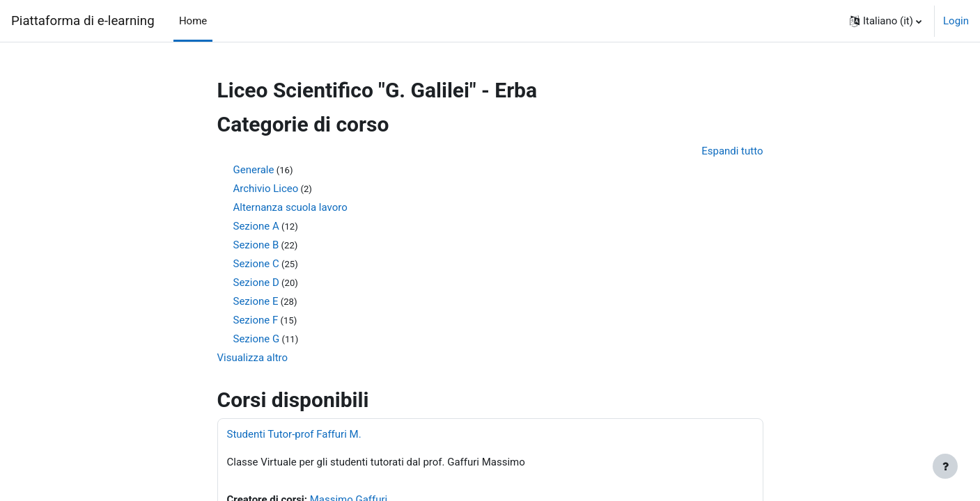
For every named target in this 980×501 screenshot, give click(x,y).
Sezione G (257, 340)
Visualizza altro (253, 358)
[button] (886, 21)
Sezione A (256, 227)
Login (956, 21)
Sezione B (256, 246)
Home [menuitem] (193, 21)
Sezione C (256, 264)
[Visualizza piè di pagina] (945, 466)
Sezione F (256, 321)
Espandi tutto (732, 151)
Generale (254, 170)
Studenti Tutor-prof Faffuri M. (294, 435)
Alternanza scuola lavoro (290, 208)
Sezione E (256, 302)
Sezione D (256, 283)
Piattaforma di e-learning (83, 21)
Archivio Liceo (266, 189)
